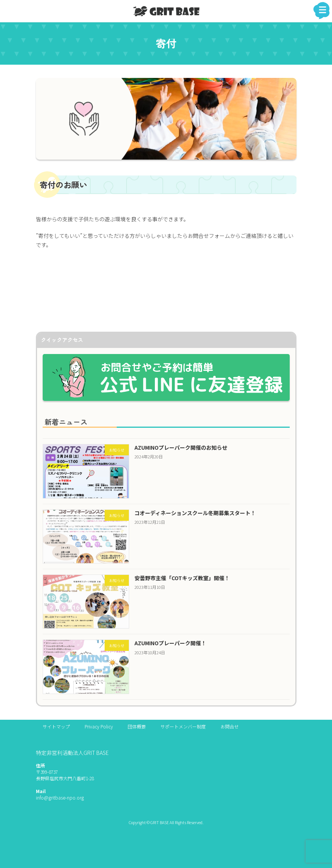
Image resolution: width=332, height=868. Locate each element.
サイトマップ (56, 726)
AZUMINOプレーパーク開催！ (170, 643)
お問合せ (230, 726)
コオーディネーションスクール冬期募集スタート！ (195, 513)
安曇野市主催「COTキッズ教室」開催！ (182, 578)
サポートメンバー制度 (183, 726)
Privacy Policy (99, 726)
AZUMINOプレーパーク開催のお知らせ (181, 448)
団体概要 (137, 726)
